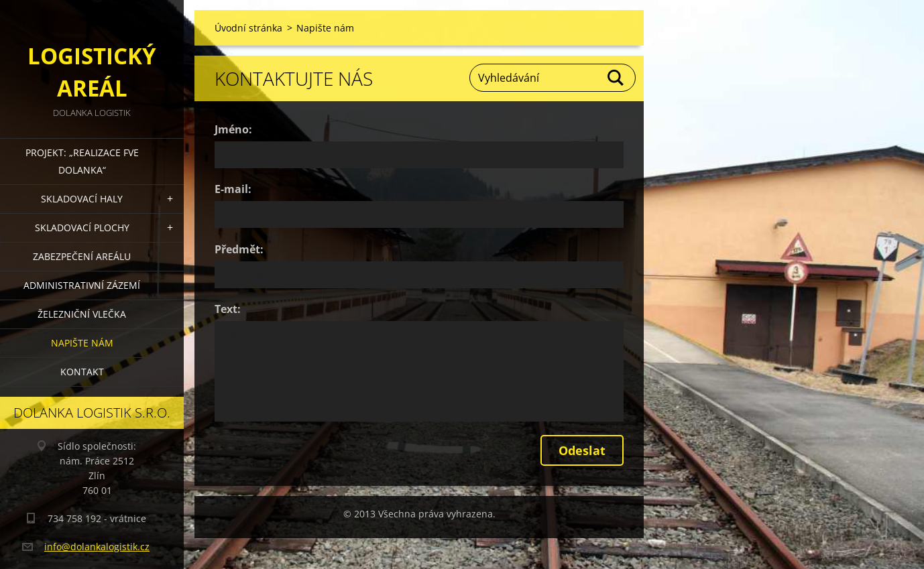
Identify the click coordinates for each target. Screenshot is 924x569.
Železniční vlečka (82, 314)
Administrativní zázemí (82, 285)
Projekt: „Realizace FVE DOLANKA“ (82, 161)
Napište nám (82, 343)
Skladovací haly (82, 199)
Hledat (616, 78)
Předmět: (239, 249)
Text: (228, 309)
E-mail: (233, 189)
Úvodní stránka (248, 28)
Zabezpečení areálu (82, 256)
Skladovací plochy (82, 228)
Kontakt (82, 372)
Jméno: (233, 129)
